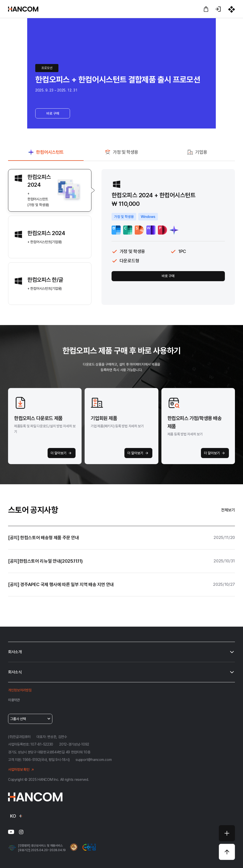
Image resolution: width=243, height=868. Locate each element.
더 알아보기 (62, 453)
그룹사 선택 (30, 719)
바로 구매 (53, 113)
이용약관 (14, 700)
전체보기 (228, 510)
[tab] (46, 154)
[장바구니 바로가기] (206, 9)
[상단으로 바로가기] (227, 852)
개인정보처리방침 (20, 690)
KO (17, 816)
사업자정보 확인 (22, 770)
